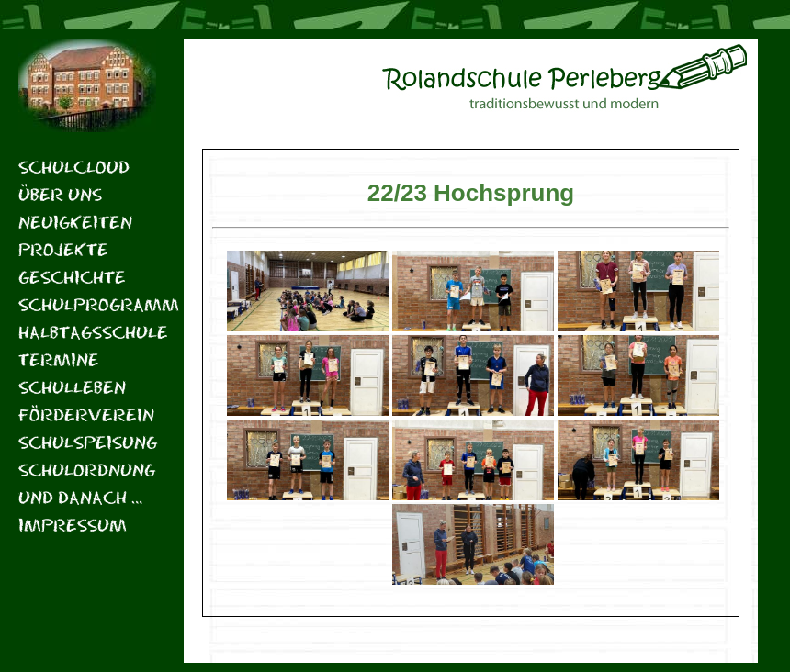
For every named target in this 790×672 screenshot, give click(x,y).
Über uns (60, 194)
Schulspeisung (87, 442)
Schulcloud (74, 167)
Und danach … (80, 497)
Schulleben (72, 387)
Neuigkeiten (75, 222)
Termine (59, 359)
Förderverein (86, 414)
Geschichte (72, 277)
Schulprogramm (87, 304)
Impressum (73, 525)
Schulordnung (87, 470)
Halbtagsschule (87, 332)
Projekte (63, 249)
